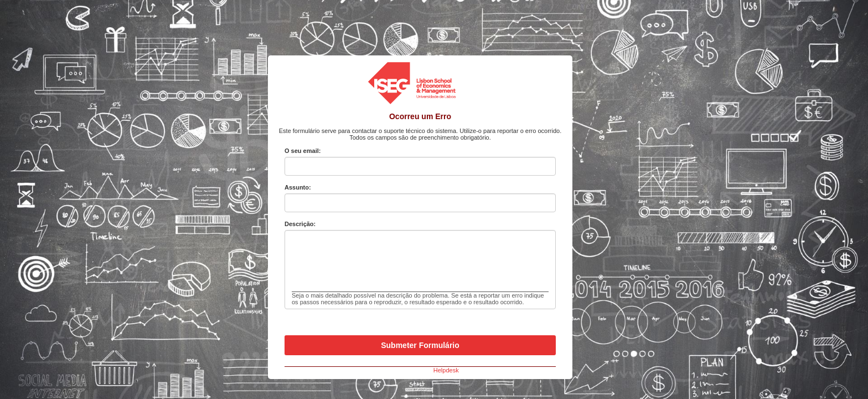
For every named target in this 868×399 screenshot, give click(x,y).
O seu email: (303, 151)
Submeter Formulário (420, 345)
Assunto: (298, 187)
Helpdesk (446, 370)
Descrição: (300, 224)
